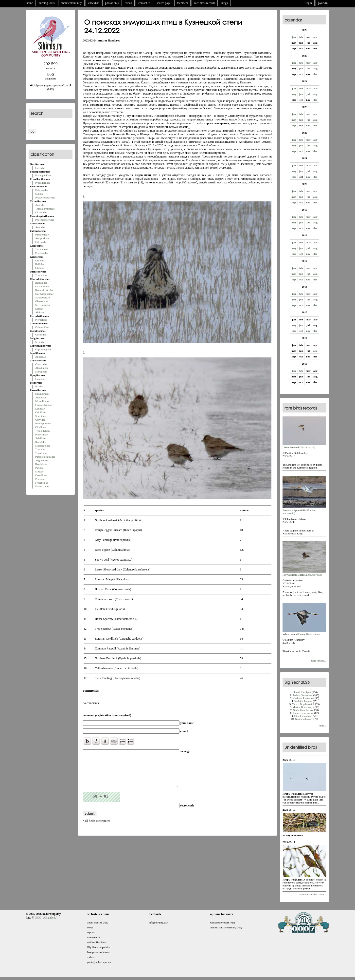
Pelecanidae (42, 190)
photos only (112, 3)
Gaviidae (40, 168)
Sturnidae (40, 416)
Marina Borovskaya (303, 707)
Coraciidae (41, 364)
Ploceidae (41, 479)
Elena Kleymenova (303, 713)
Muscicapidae (43, 446)
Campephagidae (44, 405)
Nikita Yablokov (304, 719)
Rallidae (40, 264)
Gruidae (40, 260)
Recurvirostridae (44, 290)
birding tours (47, 3)
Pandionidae (42, 235)
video (129, 3)
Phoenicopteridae (45, 220)
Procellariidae (43, 183)
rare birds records (205, 3)
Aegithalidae (42, 460)
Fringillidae (42, 483)
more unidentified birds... (313, 894)
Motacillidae (42, 401)
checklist (94, 3)
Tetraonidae (42, 249)
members (182, 3)
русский (323, 3)
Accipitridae (42, 238)
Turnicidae (41, 275)
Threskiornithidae (45, 209)
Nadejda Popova (303, 701)
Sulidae (39, 194)
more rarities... (319, 661)
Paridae (39, 468)
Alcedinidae (42, 368)
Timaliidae (41, 453)
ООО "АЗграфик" (46, 918)
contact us (144, 3)
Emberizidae (42, 486)
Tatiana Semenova (303, 695)
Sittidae (39, 471)
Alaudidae (41, 397)
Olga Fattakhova (303, 716)
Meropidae (41, 372)
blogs (225, 3)
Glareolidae (42, 301)
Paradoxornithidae (45, 457)
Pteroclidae (41, 320)
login (309, 3)
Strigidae (40, 342)
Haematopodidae (44, 294)
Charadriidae (42, 286)
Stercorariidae (43, 305)
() (304, 446)
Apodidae (41, 357)
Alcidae (39, 312)
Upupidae (41, 379)
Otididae (40, 268)
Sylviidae (40, 438)
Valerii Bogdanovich (303, 704)
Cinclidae (40, 427)
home (30, 3)
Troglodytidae (43, 431)
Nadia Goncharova (303, 710)
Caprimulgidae (43, 349)
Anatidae (40, 227)
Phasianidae (42, 253)
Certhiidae (41, 475)
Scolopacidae (43, 297)
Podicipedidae (43, 175)
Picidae (39, 386)
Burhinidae (41, 283)
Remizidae (41, 464)
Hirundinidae (42, 394)
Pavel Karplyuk (303, 692)
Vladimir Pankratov (303, 698)
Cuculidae (41, 334)
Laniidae (40, 409)
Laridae (39, 309)
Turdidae (40, 449)
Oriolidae (40, 412)
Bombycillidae (43, 423)
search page (164, 3)
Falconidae (41, 242)
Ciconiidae (41, 212)
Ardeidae (40, 205)
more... (323, 725)
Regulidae (41, 442)
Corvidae (40, 420)
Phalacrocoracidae (45, 197)
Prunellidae (41, 434)
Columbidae (42, 327)
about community (71, 3)
